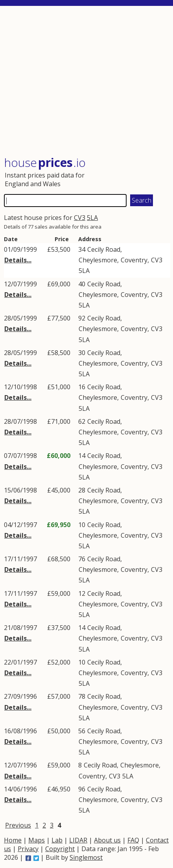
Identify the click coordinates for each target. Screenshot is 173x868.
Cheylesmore (98, 260)
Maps (37, 840)
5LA (92, 218)
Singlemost (86, 857)
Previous (18, 825)
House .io (45, 162)
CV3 (80, 218)
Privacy (28, 849)
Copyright (60, 849)
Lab (57, 840)
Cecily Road (104, 249)
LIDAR (78, 840)
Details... (18, 260)
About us (107, 840)
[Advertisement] (87, 82)
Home (13, 840)
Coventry (134, 260)
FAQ (133, 840)
